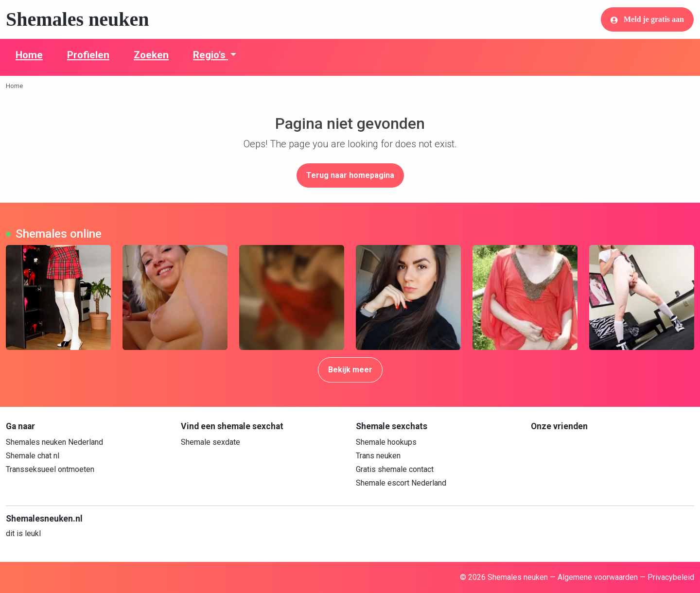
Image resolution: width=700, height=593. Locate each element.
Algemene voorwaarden (598, 577)
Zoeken (151, 55)
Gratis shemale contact (395, 469)
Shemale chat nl (33, 456)
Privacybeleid (671, 577)
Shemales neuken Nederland (54, 442)
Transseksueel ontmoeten (50, 469)
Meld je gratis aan (647, 19)
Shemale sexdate (210, 442)
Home (29, 55)
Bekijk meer (350, 370)
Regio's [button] (210, 55)
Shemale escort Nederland (401, 483)
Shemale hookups (386, 442)
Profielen (88, 55)
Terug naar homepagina (350, 175)
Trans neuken (378, 456)
